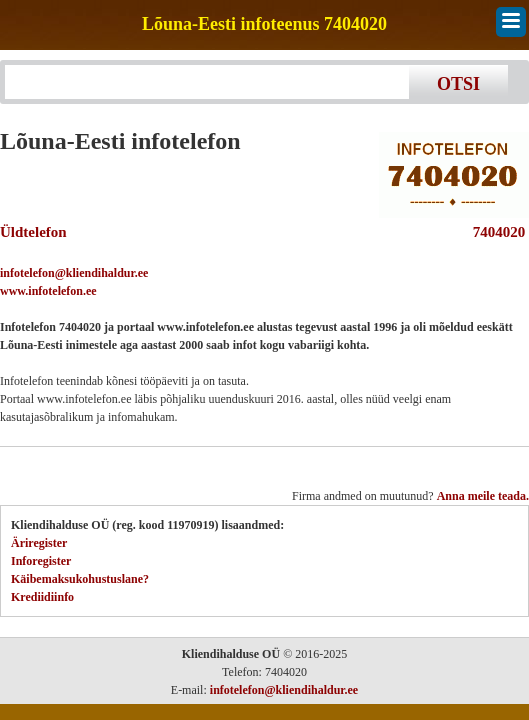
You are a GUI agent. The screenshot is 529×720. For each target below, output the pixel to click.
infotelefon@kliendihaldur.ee (74, 273)
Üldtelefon (33, 232)
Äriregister (39, 543)
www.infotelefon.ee (48, 291)
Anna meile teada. (483, 496)
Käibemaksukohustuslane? (80, 579)
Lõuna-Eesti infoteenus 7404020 (264, 24)
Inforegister (41, 561)
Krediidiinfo (42, 597)
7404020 (495, 232)
